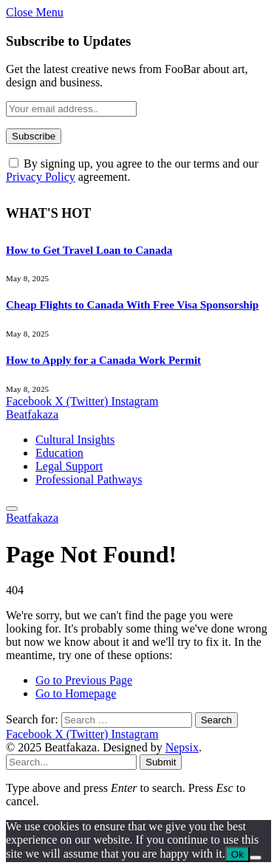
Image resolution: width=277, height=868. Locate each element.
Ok (237, 854)
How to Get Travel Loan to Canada (89, 250)
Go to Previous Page (84, 680)
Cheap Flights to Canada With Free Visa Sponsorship (132, 305)
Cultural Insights (75, 440)
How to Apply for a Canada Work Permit (103, 360)
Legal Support (69, 466)
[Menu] (12, 509)
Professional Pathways (89, 479)
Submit (161, 762)
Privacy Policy (41, 177)
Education (59, 453)
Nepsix (182, 747)
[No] (256, 858)
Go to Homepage (76, 693)
